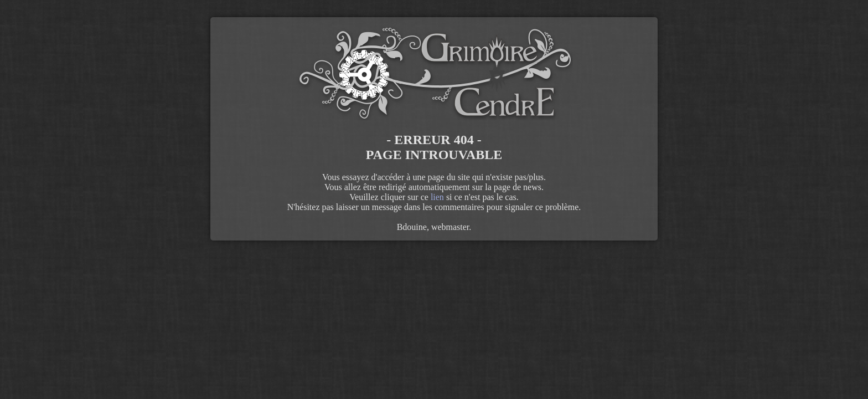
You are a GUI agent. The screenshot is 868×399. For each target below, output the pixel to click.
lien (437, 197)
